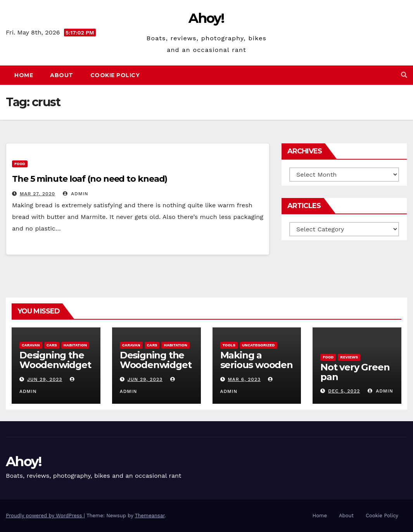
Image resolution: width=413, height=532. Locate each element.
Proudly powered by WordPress (45, 516)
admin (76, 194)
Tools (229, 345)
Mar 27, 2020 (37, 194)
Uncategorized (258, 345)
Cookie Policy (115, 75)
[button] (404, 75)
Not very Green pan (355, 372)
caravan (31, 345)
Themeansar (150, 516)
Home (24, 75)
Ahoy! (206, 18)
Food (20, 164)
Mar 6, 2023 (244, 379)
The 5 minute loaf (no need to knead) (90, 179)
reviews (349, 357)
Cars (52, 345)
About (62, 75)
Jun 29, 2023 (45, 379)
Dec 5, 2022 (344, 391)
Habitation (75, 345)
